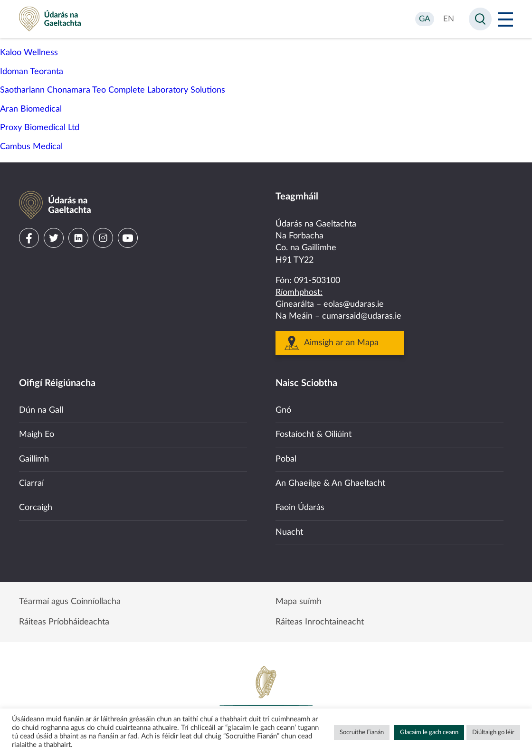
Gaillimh (34, 459)
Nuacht (289, 532)
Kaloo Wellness (29, 53)
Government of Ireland (266, 697)
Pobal (286, 459)
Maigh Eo (37, 435)
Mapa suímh (299, 602)
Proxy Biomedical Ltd (40, 128)
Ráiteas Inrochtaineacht (320, 622)
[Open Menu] (505, 19)
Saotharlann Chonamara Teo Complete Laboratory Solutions (113, 90)
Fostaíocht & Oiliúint (313, 435)
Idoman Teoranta (32, 72)
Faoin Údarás (300, 508)
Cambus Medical (31, 147)
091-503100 (317, 281)
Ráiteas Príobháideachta (64, 622)
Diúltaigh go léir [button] (493, 732)
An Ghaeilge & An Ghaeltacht (330, 483)
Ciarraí (31, 483)
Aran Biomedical (31, 109)
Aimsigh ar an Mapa (341, 343)
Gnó (283, 410)
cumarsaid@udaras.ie (362, 316)
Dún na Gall (41, 410)
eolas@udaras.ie (354, 304)
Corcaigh (36, 508)
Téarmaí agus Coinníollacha (70, 602)
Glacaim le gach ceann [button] (429, 732)
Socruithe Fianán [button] (362, 732)
